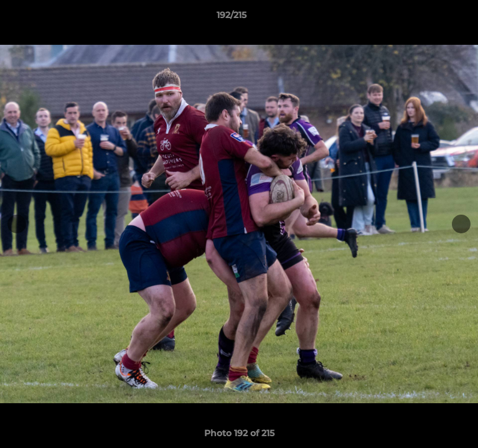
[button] (433, 18)
